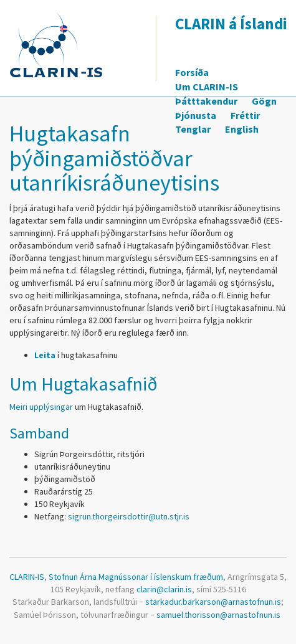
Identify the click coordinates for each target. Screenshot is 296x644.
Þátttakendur (206, 101)
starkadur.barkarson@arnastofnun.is (213, 602)
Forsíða (192, 72)
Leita (45, 355)
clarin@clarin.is (164, 589)
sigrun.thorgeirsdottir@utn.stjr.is (129, 516)
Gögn (264, 101)
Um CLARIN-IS (207, 87)
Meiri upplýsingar (41, 407)
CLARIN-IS (27, 577)
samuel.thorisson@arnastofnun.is (218, 615)
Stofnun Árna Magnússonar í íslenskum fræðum (136, 577)
